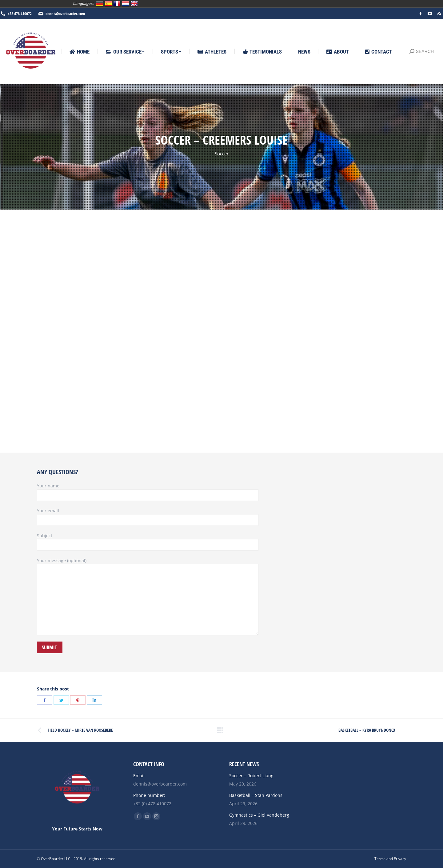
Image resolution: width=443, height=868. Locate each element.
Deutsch (100, 4)
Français (117, 4)
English (134, 4)
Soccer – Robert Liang (251, 776)
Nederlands (126, 4)
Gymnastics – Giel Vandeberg (259, 815)
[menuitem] (80, 52)
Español (108, 4)
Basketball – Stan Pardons (256, 795)
